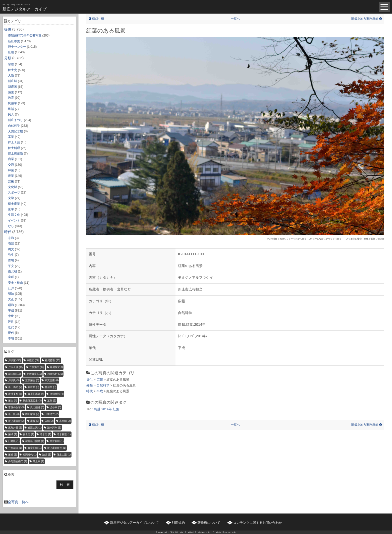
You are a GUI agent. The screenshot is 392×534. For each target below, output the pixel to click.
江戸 (11, 288)
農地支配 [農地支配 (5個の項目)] (15, 394)
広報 (11, 52)
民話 (11, 109)
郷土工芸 (14, 142)
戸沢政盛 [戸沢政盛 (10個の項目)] (34, 374)
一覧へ (235, 19)
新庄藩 (12, 87)
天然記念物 (15, 131)
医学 (11, 209)
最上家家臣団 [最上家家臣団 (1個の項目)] (57, 448)
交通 (11, 165)
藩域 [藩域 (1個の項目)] (13, 434)
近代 (11, 327)
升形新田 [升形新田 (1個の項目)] (15, 448)
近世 (11, 322)
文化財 (12, 187)
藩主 (11, 92)
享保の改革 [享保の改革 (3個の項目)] (16, 407)
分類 (8, 58)
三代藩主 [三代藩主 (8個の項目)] (32, 380)
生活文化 (14, 215)
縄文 (11, 249)
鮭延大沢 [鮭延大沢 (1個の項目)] (35, 428)
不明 (11, 338)
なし (11, 226)
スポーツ (14, 192)
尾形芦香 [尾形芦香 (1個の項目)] (15, 428)
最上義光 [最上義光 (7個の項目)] (15, 387)
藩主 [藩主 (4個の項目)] (13, 401)
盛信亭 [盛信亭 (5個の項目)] (50, 387)
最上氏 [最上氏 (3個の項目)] (14, 414)
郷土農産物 (15, 153)
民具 (11, 114)
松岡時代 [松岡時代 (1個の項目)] (30, 455)
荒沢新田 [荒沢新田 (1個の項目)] (57, 441)
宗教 (11, 64)
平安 (11, 266)
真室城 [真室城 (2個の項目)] (65, 421)
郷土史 (12, 70)
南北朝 (12, 271)
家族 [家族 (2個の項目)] (35, 421)
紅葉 (116, 409)
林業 (11, 170)
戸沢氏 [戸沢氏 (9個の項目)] (14, 380)
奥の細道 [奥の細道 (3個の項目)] (37, 407)
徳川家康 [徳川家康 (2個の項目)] (32, 414)
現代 (11, 333)
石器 (11, 243)
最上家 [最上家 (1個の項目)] (38, 461)
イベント (14, 220)
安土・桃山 (15, 283)
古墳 (11, 260)
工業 (11, 137)
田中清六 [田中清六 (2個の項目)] (52, 414)
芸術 (11, 181)
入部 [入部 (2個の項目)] (49, 421)
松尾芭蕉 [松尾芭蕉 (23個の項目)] (53, 360)
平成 (11, 310)
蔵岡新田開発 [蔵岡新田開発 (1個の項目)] (35, 441)
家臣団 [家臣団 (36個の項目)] (33, 360)
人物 (11, 75)
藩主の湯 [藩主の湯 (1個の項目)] (64, 455)
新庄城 (12, 81)
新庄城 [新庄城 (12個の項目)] (15, 374)
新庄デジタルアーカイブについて (134, 523)
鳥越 (97, 409)
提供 (8, 29)
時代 (8, 232)
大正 (11, 299)
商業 (11, 159)
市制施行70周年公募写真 (25, 35)
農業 (11, 176)
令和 (11, 238)
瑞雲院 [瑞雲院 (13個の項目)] (56, 367)
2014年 (107, 409)
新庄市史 (14, 41)
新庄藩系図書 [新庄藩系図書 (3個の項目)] (32, 401)
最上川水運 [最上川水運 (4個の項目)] (36, 394)
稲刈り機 (96, 19)
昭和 (11, 305)
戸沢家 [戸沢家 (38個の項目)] (15, 360)
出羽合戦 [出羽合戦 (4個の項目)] (57, 394)
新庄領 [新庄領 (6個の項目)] (33, 387)
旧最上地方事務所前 (366, 19)
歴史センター (17, 47)
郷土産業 (14, 204)
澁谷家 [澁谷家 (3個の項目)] (55, 407)
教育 (11, 98)
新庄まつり (15, 120)
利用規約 (178, 523)
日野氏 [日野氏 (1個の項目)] (14, 441)
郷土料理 (14, 148)
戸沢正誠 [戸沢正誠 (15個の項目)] (16, 367)
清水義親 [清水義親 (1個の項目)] (64, 434)
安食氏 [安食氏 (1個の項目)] (28, 434)
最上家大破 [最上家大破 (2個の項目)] (16, 421)
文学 (11, 198)
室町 (11, 277)
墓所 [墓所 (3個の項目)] (52, 401)
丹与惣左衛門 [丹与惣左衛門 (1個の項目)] (18, 461)
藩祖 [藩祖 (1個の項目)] (13, 455)
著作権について (209, 523)
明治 (11, 294)
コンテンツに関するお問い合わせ (258, 523)
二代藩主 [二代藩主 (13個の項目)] (37, 367)
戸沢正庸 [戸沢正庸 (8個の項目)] (52, 380)
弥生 (11, 255)
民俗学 (12, 103)
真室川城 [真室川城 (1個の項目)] (35, 448)
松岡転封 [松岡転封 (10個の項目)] (55, 374)
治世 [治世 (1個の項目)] (47, 455)
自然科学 (14, 126)
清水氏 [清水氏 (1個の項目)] (45, 434)
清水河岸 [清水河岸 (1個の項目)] (54, 428)
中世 (11, 316)
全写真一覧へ (18, 502)
